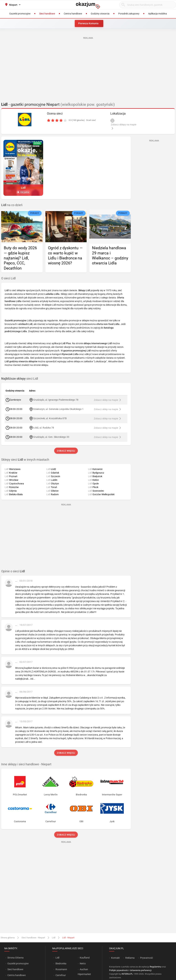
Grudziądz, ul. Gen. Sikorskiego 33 (51, 437)
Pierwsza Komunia (88, 23)
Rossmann (61, 969)
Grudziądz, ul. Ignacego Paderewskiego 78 (56, 400)
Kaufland (85, 958)
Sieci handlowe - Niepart (33, 938)
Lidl (54, 938)
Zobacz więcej (66, 451)
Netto (83, 963)
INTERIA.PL (127, 974)
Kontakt (115, 958)
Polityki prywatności (119, 970)
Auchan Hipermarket (84, 972)
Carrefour (61, 975)
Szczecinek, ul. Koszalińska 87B (50, 418)
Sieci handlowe (15, 969)
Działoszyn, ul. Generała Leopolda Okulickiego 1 (58, 409)
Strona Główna (15, 958)
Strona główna (8, 938)
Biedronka (61, 963)
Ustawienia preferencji (141, 970)
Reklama (130, 958)
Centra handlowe (16, 975)
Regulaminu (155, 967)
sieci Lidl (20, 379)
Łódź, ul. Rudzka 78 (44, 428)
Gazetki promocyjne (18, 963)
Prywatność (147, 958)
